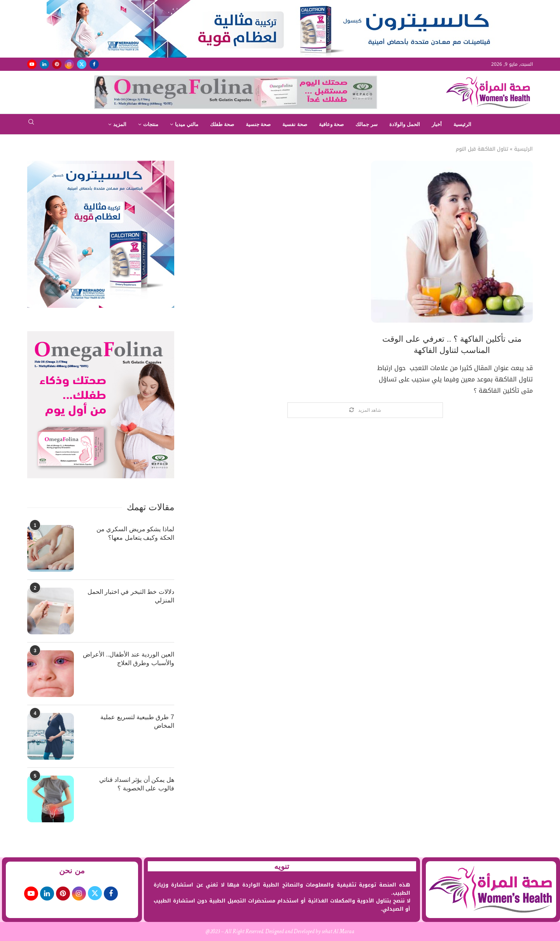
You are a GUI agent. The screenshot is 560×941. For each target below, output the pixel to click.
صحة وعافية (332, 124)
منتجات (151, 124)
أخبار (437, 124)
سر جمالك (367, 124)
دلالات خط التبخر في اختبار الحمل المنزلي (131, 596)
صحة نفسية (295, 124)
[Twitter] (82, 64)
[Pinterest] (57, 64)
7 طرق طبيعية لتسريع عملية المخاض (137, 721)
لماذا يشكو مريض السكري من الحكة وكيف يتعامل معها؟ (135, 533)
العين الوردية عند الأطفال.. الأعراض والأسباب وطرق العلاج (129, 659)
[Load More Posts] (365, 410)
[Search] (31, 124)
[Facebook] (94, 64)
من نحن (72, 871)
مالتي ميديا (187, 124)
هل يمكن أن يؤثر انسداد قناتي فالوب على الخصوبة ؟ (137, 784)
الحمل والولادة (405, 124)
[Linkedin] (44, 64)
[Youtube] (32, 64)
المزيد (120, 124)
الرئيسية (462, 124)
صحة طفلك (222, 124)
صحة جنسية (258, 124)
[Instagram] (69, 64)
